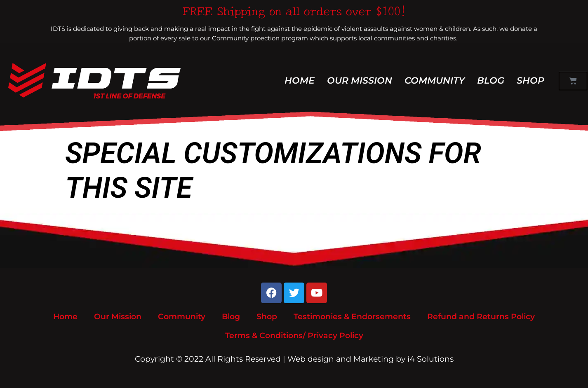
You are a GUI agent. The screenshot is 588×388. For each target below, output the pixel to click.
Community (435, 81)
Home (300, 81)
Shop (530, 81)
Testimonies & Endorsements (352, 317)
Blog (491, 81)
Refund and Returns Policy (481, 317)
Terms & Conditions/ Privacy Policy (294, 335)
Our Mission (360, 81)
